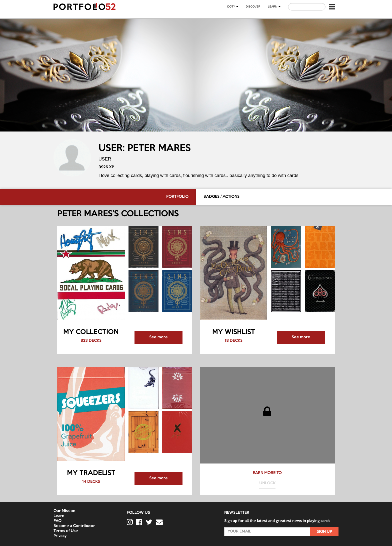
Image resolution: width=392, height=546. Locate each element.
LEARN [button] (274, 6)
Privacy (60, 536)
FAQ (57, 521)
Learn (59, 516)
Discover (253, 6)
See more (158, 337)
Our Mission (64, 511)
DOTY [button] (233, 6)
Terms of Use (66, 531)
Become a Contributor (74, 526)
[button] (332, 7)
